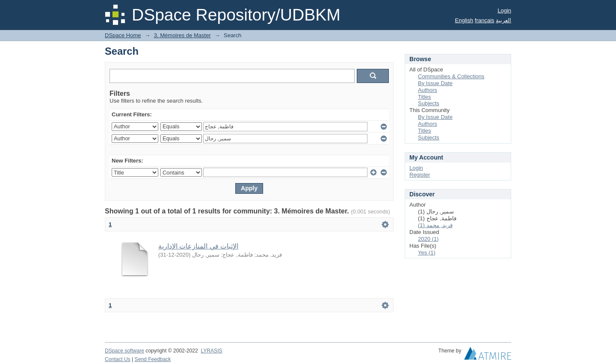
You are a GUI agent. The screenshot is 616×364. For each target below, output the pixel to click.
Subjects (429, 103)
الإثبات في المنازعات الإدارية (198, 246)
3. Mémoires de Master (182, 35)
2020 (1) (428, 239)
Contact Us (118, 359)
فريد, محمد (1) (435, 225)
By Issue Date (435, 83)
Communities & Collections (451, 76)
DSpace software (124, 351)
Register (420, 175)
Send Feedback (153, 359)
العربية (503, 20)
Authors (428, 90)
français (485, 20)
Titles (425, 97)
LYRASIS (211, 351)
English (464, 20)
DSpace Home (123, 35)
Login (504, 10)
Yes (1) (427, 253)
